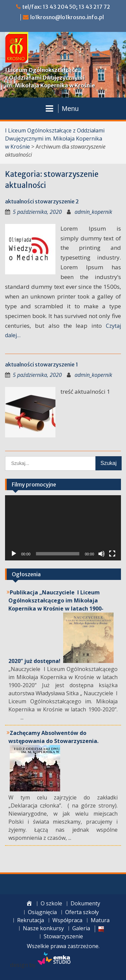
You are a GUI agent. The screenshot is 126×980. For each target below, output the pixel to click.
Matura (100, 920)
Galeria (81, 928)
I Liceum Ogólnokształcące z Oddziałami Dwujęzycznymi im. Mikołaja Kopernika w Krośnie (50, 78)
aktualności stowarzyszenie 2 (42, 201)
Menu (62, 109)
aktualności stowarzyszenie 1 (41, 364)
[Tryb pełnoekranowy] (112, 554)
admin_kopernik (93, 212)
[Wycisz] (101, 554)
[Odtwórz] (14, 554)
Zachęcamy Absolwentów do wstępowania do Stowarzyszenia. (53, 737)
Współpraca (67, 920)
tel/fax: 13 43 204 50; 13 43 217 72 (66, 7)
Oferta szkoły (82, 912)
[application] (63, 528)
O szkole (51, 904)
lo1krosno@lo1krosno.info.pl (67, 17)
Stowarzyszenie (63, 936)
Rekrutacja (31, 920)
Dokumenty (85, 904)
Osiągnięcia (42, 912)
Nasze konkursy (43, 928)
